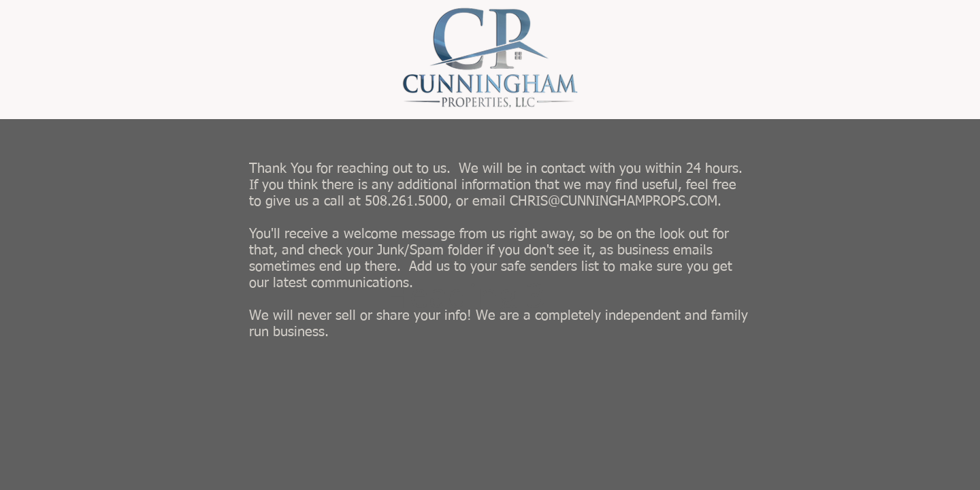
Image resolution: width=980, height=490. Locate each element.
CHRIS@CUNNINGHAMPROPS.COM (614, 201)
